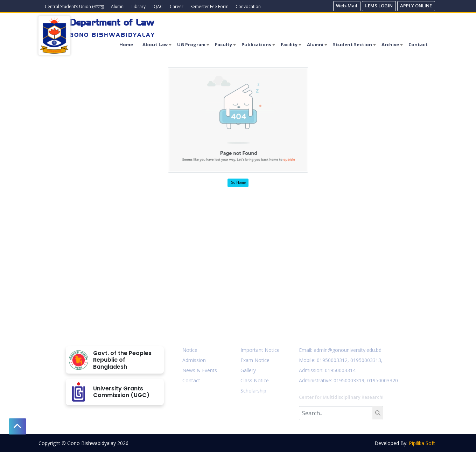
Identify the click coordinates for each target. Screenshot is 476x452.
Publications (256, 44)
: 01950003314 (339, 370)
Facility (289, 44)
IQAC (158, 6)
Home (126, 44)
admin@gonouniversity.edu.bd (348, 350)
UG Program (191, 44)
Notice (190, 350)
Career (177, 6)
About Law (155, 44)
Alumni (118, 6)
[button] (17, 426)
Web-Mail (347, 6)
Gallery (248, 370)
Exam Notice (255, 360)
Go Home (238, 182)
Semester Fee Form (209, 6)
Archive (390, 44)
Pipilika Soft (422, 443)
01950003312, (333, 360)
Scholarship (253, 391)
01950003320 (382, 380)
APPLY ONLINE (416, 6)
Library (139, 6)
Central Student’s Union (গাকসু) (74, 6)
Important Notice (260, 350)
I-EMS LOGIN (379, 6)
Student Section (352, 44)
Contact (418, 44)
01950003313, (366, 360)
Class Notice (255, 380)
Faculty (223, 44)
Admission (194, 360)
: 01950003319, (348, 380)
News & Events (200, 370)
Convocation (248, 6)
